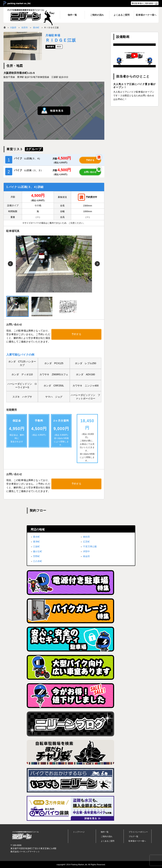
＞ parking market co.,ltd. (17, 4)
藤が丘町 (38, 551)
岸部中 (86, 551)
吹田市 (25, 28)
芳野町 (36, 556)
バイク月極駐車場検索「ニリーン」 (25, 835)
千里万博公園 (90, 547)
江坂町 (36, 547)
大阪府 (13, 28)
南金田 (86, 556)
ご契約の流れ (107, 836)
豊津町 (36, 542)
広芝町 (86, 542)
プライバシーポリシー (138, 832)
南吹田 (86, 537)
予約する (90, 160)
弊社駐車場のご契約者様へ (143, 3)
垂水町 (36, 28)
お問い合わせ (90, 172)
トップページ (79, 832)
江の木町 (38, 561)
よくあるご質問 (108, 841)
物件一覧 (105, 832)
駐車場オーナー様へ (137, 841)
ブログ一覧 (133, 836)
